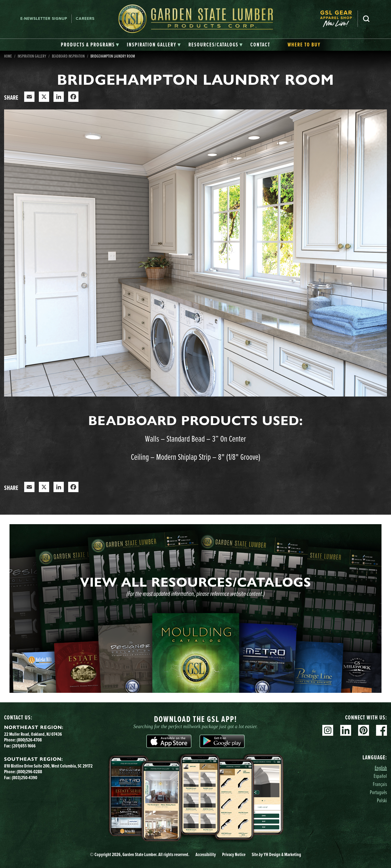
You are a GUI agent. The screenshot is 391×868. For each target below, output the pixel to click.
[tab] (90, 45)
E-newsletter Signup (44, 19)
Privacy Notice (234, 854)
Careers (85, 19)
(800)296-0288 (29, 772)
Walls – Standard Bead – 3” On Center (195, 438)
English (381, 768)
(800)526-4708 (29, 740)
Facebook (381, 730)
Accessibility (206, 854)
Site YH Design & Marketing (276, 854)
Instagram (328, 730)
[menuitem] (339, 19)
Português (378, 792)
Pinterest (364, 730)
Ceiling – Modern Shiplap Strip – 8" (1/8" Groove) (196, 457)
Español (380, 776)
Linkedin (346, 730)
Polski (382, 800)
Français (380, 784)
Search (366, 19)
